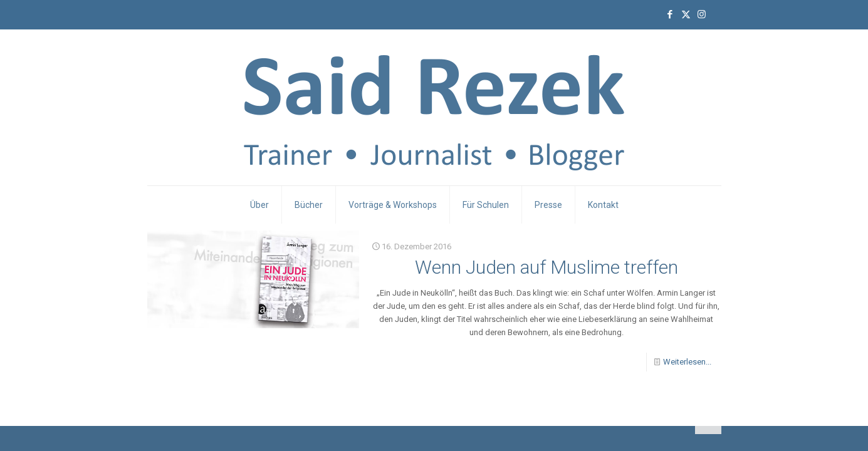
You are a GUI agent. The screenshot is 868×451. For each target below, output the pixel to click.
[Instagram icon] (702, 14)
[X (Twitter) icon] (686, 14)
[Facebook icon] (670, 14)
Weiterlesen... (687, 362)
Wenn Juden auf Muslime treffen (546, 267)
